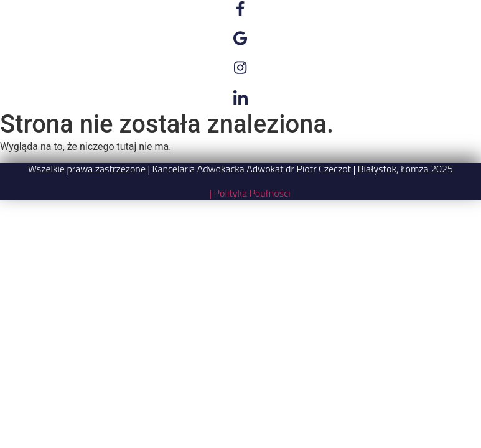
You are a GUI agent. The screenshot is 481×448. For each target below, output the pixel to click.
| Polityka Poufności (250, 193)
